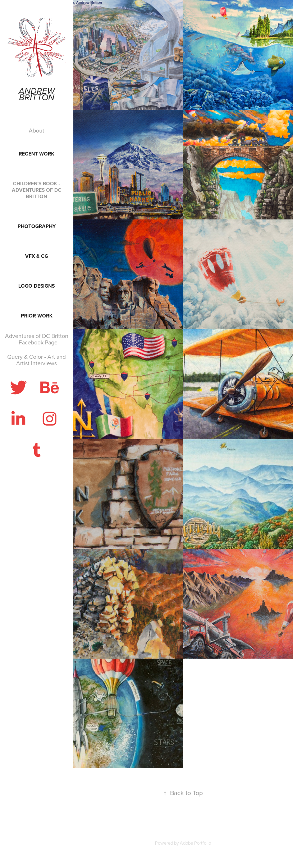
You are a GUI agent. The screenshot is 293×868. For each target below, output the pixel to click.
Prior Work (37, 316)
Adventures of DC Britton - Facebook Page (37, 339)
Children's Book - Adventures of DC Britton (37, 190)
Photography (37, 226)
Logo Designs (36, 286)
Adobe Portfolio (195, 843)
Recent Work (36, 154)
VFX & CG (37, 256)
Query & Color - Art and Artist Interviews (36, 360)
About (36, 130)
